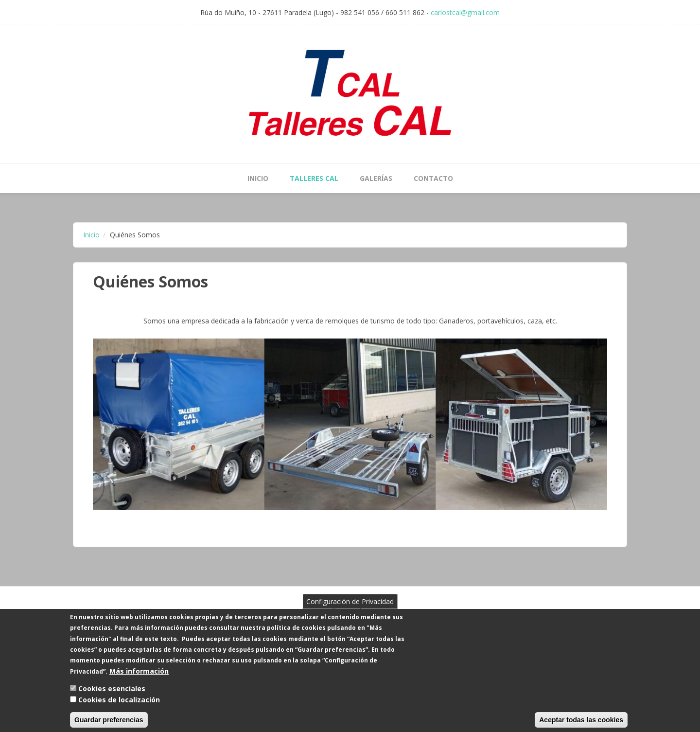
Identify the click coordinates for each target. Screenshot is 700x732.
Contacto (433, 178)
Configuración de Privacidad (350, 609)
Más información (139, 678)
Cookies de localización (119, 707)
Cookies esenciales (112, 696)
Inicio (258, 178)
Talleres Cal (314, 178)
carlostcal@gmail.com (465, 12)
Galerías (376, 178)
